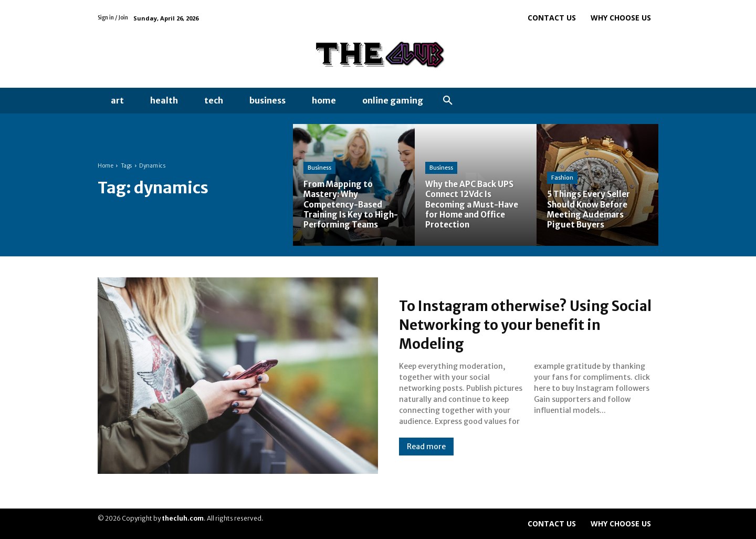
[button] (448, 101)
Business (319, 168)
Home (106, 166)
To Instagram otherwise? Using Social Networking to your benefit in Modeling (527, 324)
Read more (426, 447)
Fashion (562, 178)
